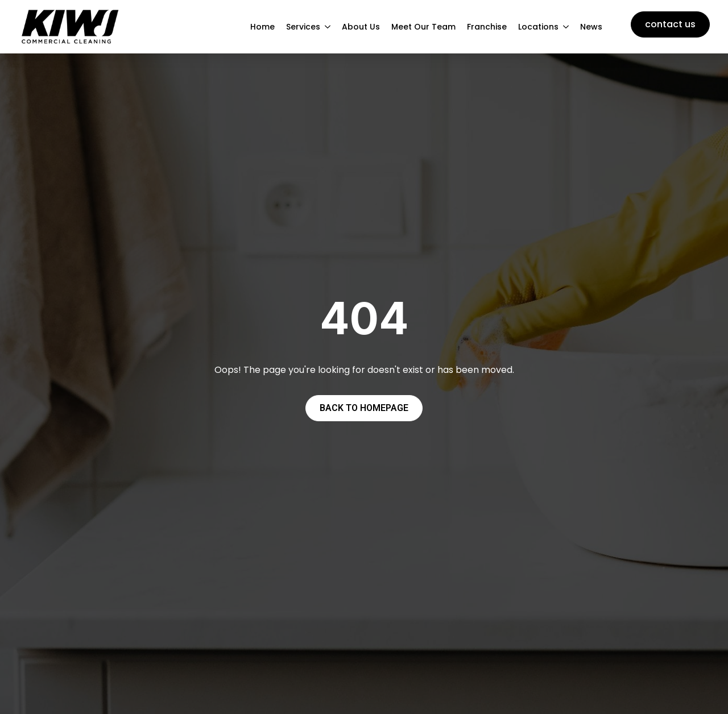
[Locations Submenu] (566, 27)
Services (303, 27)
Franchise (487, 27)
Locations (538, 27)
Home (262, 27)
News (591, 27)
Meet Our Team (423, 27)
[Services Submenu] (328, 27)
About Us (361, 27)
